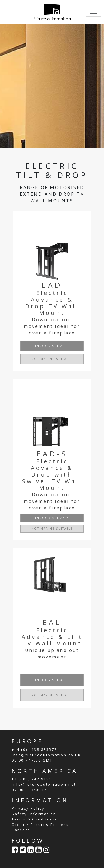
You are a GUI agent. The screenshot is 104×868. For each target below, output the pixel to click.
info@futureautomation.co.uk (46, 755)
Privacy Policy (28, 808)
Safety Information (34, 814)
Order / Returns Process (40, 825)
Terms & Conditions (35, 819)
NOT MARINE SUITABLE (52, 359)
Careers (21, 830)
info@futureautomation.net (44, 784)
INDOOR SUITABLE (52, 346)
